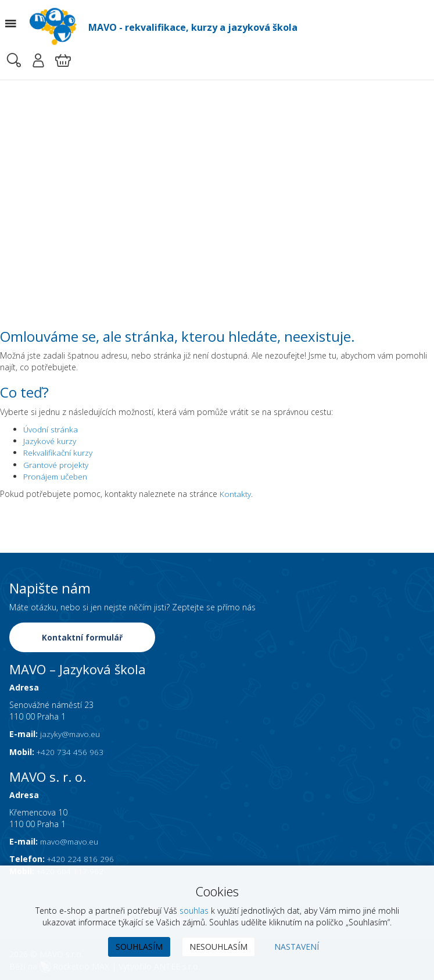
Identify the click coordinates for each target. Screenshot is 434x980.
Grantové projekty (57, 464)
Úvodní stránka (51, 429)
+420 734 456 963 (71, 750)
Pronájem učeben (56, 476)
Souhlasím (139, 947)
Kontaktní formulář (83, 636)
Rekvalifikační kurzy (58, 453)
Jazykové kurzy (50, 441)
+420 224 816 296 (81, 858)
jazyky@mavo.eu (71, 733)
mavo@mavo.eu (70, 840)
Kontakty (236, 493)
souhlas (194, 911)
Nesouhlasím (218, 947)
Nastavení (297, 947)
